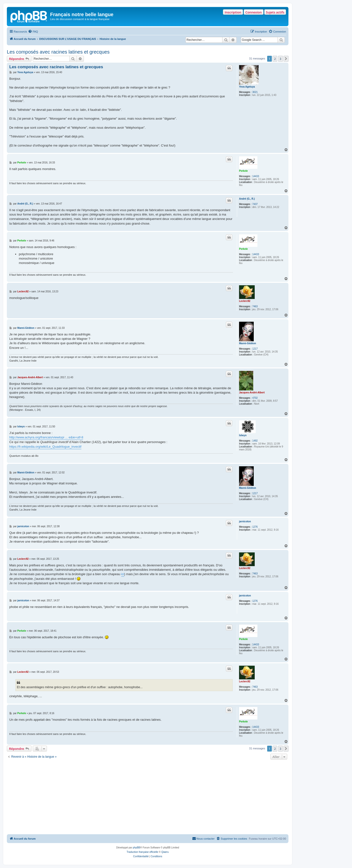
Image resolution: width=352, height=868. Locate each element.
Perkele (243, 171)
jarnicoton (245, 521)
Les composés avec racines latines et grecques (58, 52)
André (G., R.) (247, 199)
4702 (255, 398)
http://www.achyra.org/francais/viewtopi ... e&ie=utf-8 (46, 437)
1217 (255, 349)
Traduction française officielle (142, 852)
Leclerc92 (245, 301)
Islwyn (243, 435)
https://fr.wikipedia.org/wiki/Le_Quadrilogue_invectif (45, 447)
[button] (286, 59)
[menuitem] (33, 32)
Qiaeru (165, 852)
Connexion (254, 12)
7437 (255, 204)
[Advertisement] (148, 798)
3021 (255, 92)
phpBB (136, 848)
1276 (255, 527)
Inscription (233, 12)
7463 (255, 306)
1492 (255, 441)
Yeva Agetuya (247, 87)
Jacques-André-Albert (252, 393)
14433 (256, 176)
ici (123, 574)
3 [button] (280, 59)
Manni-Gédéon (247, 343)
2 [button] (275, 59)
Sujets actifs (275, 12)
